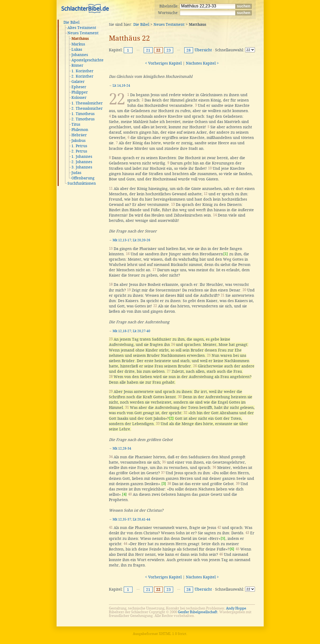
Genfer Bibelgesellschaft (198, 612)
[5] (223, 538)
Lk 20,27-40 (142, 331)
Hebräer (79, 135)
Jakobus (78, 141)
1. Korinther (82, 71)
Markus (78, 44)
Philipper (80, 92)
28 (189, 50)
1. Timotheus (83, 114)
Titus (76, 124)
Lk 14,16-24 (121, 86)
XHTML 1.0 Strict (173, 634)
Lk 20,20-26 (142, 240)
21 (148, 50)
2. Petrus (79, 151)
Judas (76, 173)
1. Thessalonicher (87, 103)
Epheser (79, 87)
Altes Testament (82, 28)
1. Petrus (79, 146)
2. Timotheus (83, 119)
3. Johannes (82, 167)
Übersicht (203, 50)
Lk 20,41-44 (142, 519)
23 (169, 50)
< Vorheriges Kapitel (163, 63)
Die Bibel (71, 22)
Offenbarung (83, 178)
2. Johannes (82, 162)
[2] (171, 418)
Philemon (80, 130)
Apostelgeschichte (88, 60)
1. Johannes (82, 156)
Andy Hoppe (236, 608)
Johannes (80, 55)
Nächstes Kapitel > (202, 63)
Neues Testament (83, 33)
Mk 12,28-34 (122, 448)
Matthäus (80, 39)
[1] (226, 254)
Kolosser (79, 98)
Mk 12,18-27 (122, 331)
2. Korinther (82, 76)
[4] (124, 494)
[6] (232, 549)
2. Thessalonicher (87, 108)
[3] (164, 484)
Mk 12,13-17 (122, 240)
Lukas (77, 49)
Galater (78, 82)
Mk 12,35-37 (122, 519)
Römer (77, 65)
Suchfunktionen (82, 183)
